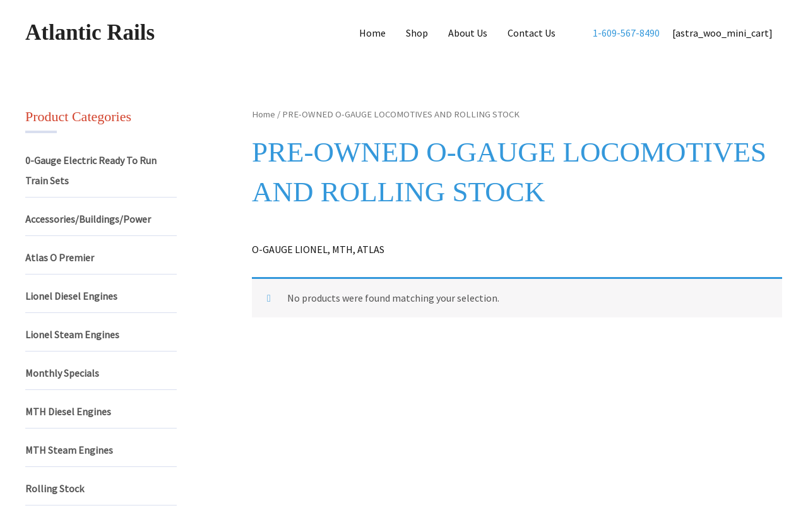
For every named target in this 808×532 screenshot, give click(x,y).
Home (372, 33)
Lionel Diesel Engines (71, 296)
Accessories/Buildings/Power (88, 219)
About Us (468, 33)
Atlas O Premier (60, 257)
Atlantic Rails (90, 33)
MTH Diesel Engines (68, 411)
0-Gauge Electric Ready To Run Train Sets (91, 170)
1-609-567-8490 (626, 33)
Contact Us (532, 33)
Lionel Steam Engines (72, 334)
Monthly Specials (62, 373)
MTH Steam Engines (69, 450)
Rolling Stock (55, 488)
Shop (417, 33)
